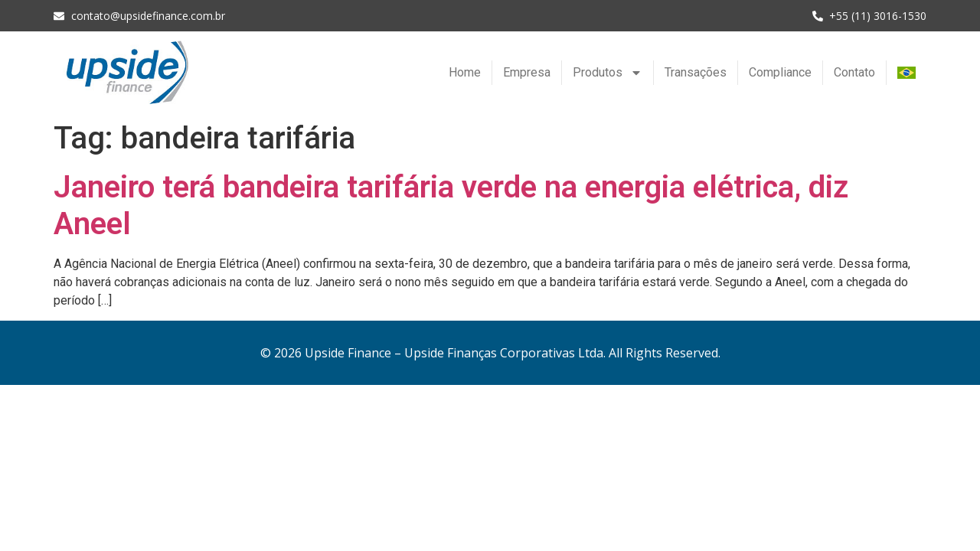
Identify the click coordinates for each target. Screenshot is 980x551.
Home (465, 72)
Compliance (780, 72)
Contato (854, 72)
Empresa (527, 72)
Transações (696, 72)
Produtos (608, 73)
